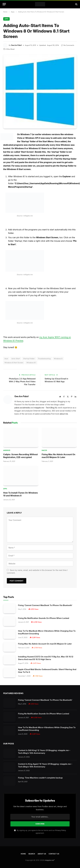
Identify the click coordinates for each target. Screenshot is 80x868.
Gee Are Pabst (16, 40)
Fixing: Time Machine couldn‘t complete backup (40, 773)
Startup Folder (29, 354)
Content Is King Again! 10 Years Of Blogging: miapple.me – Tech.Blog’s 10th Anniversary (45, 761)
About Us (42, 849)
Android (7, 446)
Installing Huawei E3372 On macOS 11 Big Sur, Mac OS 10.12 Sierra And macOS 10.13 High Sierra (46, 653)
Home (23, 849)
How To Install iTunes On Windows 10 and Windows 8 (20, 489)
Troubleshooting (44, 354)
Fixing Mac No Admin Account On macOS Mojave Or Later (59, 451)
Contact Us (54, 849)
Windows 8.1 (31, 358)
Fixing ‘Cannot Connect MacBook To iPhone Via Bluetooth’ (45, 601)
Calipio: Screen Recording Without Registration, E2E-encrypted (20, 451)
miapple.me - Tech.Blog (44, 403)
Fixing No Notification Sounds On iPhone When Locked (44, 613)
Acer (6, 354)
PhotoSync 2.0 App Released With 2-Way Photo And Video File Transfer (22, 377)
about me (64, 409)
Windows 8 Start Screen (14, 358)
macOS (44, 446)
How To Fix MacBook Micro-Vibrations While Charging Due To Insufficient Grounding (47, 627)
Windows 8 (58, 354)
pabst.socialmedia (22, 403)
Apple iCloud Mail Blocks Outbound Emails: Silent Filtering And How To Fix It (47, 666)
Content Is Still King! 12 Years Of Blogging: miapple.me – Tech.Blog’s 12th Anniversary (44, 747)
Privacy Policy (61, 826)
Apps (6, 14)
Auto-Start (16, 354)
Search (32, 849)
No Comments (68, 40)
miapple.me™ (50, 855)
